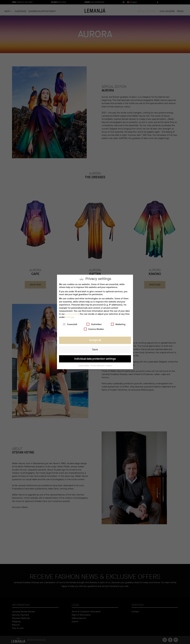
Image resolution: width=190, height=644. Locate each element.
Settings (69, 317)
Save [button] (95, 350)
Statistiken (94, 324)
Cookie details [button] (84, 366)
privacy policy (72, 314)
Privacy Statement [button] (98, 366)
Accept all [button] (95, 340)
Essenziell (70, 324)
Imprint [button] (109, 366)
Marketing (118, 324)
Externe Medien (94, 329)
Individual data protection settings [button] (95, 359)
